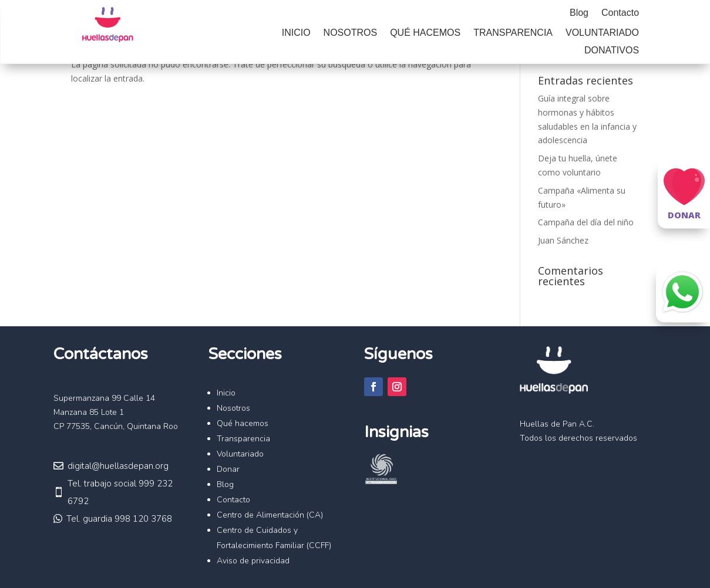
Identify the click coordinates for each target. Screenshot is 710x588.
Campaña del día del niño (586, 222)
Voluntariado (602, 33)
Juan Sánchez (563, 240)
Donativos (612, 51)
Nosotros (351, 33)
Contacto (620, 13)
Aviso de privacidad (253, 561)
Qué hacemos (425, 33)
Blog (579, 13)
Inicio (296, 33)
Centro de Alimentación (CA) (270, 515)
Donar (228, 469)
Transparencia (513, 33)
